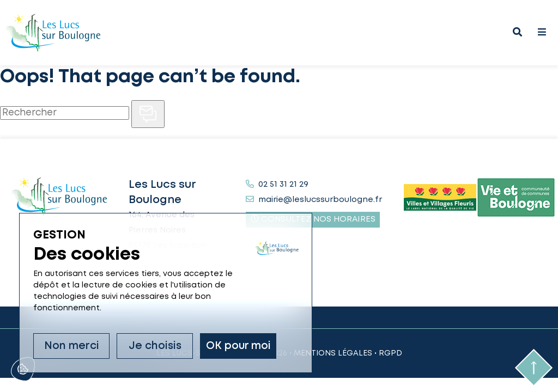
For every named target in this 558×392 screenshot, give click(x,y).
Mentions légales (333, 353)
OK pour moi (238, 346)
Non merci (72, 346)
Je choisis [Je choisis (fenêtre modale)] (155, 346)
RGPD (390, 353)
